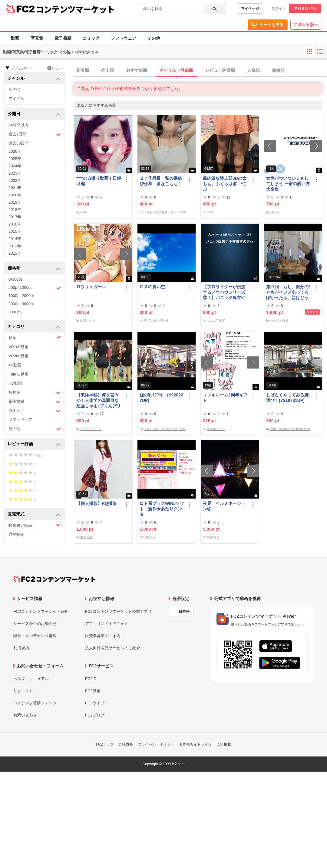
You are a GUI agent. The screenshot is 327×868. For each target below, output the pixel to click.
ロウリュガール (91, 287)
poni (210, 212)
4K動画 (15, 365)
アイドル (16, 99)
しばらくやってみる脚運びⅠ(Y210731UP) (287, 398)
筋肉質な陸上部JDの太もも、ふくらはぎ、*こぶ (225, 184)
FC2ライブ (95, 703)
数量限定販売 (35, 525)
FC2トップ (105, 744)
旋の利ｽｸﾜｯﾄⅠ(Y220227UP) (161, 398)
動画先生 (86, 537)
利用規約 (21, 648)
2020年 (15, 195)
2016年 (15, 224)
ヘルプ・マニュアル (31, 679)
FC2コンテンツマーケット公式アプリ (118, 611)
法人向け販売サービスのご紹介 (113, 648)
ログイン (279, 8)
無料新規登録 (305, 8)
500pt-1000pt (35, 288)
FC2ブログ (95, 715)
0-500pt (15, 279)
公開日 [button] (34, 114)
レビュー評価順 (220, 70)
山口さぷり (88, 320)
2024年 (15, 166)
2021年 (15, 188)
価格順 (278, 70)
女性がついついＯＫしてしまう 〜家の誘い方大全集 (288, 184)
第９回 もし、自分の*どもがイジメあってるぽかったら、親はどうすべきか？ (288, 292)
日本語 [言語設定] (184, 612)
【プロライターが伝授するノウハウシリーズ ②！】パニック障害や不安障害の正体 (224, 292)
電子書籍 (63, 38)
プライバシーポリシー (156, 744)
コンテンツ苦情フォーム (35, 703)
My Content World (156, 320)
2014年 (15, 239)
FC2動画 (93, 691)
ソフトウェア (124, 38)
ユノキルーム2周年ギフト (225, 398)
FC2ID (91, 679)
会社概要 (126, 744)
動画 (15, 38)
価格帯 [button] (34, 269)
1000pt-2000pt (21, 296)
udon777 (149, 537)
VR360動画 (18, 356)
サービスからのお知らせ (35, 624)
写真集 (37, 38)
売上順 (107, 70)
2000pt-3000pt (21, 304)
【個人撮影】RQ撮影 (96, 503)
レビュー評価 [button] (34, 444)
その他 (154, 38)
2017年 (15, 217)
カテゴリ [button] (34, 327)
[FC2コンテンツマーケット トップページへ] (54, 579)
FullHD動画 (18, 374)
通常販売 (16, 534)
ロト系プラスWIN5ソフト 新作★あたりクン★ (162, 509)
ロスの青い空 (152, 287)
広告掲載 (224, 744)
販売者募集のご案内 (103, 636)
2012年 (15, 253)
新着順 (83, 70)
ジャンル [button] (34, 79)
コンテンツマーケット (75, 9)
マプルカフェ (216, 429)
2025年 (15, 159)
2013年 (15, 246)
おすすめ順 (137, 70)
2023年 (15, 173)
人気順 (253, 70)
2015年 (15, 231)
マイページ (250, 8)
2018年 (15, 210)
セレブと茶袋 (279, 320)
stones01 (213, 537)
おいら (275, 212)
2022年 (15, 180)
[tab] (200, 71)
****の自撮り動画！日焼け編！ (99, 181)
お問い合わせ (25, 715)
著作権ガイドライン (195, 744)
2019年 (15, 202)
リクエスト (23, 691)
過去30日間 (18, 143)
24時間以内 (18, 125)
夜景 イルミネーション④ (224, 506)
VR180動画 (18, 347)
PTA (83, 212)
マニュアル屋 (216, 320)
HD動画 (15, 383)
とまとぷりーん (91, 429)
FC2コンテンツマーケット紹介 (41, 611)
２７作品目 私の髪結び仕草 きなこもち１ (161, 181)
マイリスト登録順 (176, 70)
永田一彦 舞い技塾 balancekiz (290, 429)
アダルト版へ (306, 25)
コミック (91, 38)
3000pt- (15, 312)
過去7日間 (35, 134)
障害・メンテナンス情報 (35, 636)
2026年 (15, 151)
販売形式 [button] (34, 514)
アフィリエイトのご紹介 (107, 624)
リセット (56, 68)
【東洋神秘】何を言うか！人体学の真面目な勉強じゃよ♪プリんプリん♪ (99, 401)
